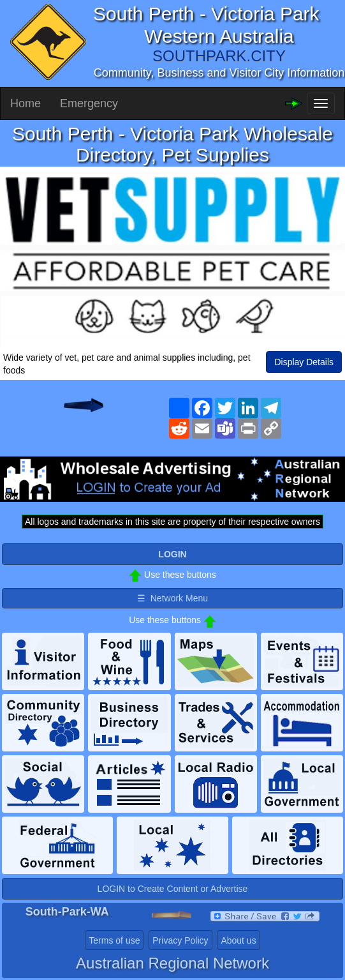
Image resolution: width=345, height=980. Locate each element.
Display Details (304, 362)
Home (26, 103)
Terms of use (114, 940)
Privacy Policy (180, 940)
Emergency (89, 103)
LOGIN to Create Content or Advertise (173, 889)
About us (238, 940)
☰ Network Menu (172, 598)
